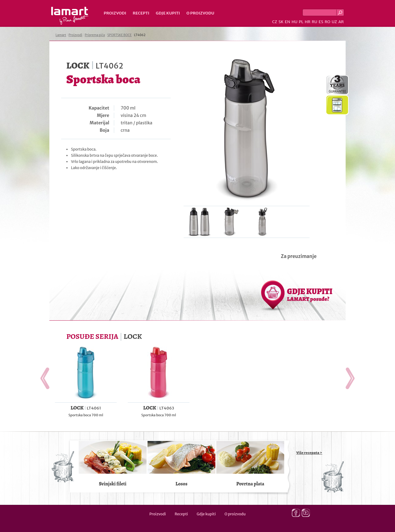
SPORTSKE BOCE (120, 35)
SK (281, 22)
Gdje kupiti (168, 13)
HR (307, 22)
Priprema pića (95, 35)
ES (321, 22)
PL (301, 22)
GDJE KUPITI (310, 294)
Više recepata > (309, 453)
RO (327, 22)
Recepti (141, 13)
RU (314, 22)
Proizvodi (115, 13)
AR (341, 22)
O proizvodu (200, 13)
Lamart (70, 16)
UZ (334, 22)
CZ (275, 22)
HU (295, 22)
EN (288, 22)
